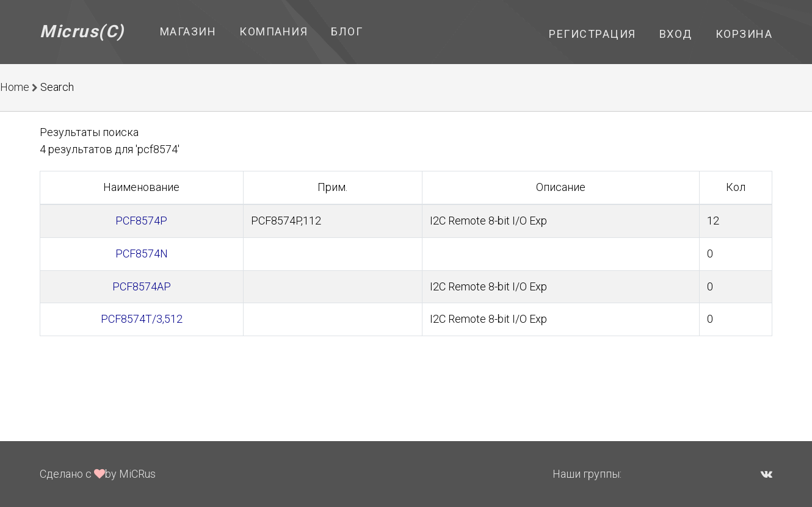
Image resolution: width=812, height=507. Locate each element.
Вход (676, 34)
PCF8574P (141, 221)
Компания (274, 31)
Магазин (188, 31)
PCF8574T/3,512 (142, 319)
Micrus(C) (82, 31)
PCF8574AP (142, 286)
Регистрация (593, 34)
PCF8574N (142, 253)
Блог (347, 31)
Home (15, 87)
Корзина (744, 34)
